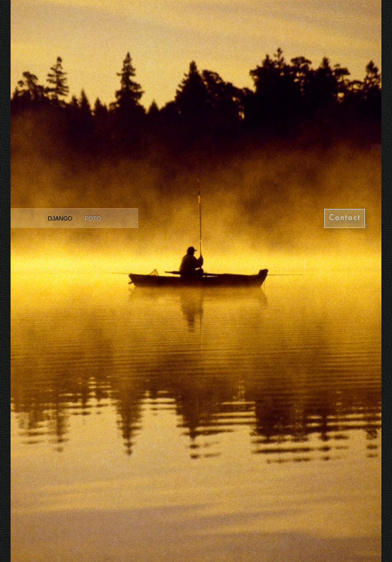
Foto (93, 218)
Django (61, 218)
